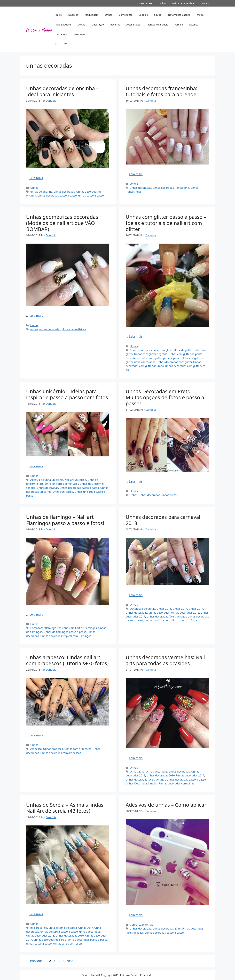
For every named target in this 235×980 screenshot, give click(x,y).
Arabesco (36, 749)
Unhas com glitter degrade (151, 354)
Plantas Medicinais (157, 25)
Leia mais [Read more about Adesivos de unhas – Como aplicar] (136, 915)
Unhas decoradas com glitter (174, 362)
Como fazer (126, 15)
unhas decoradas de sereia (50, 940)
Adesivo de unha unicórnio (47, 480)
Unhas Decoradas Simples (142, 783)
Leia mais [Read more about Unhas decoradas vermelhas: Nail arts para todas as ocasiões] (136, 758)
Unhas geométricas (74, 329)
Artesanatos (133, 25)
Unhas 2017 (180, 609)
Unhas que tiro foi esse (186, 620)
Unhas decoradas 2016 (185, 613)
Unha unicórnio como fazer (62, 484)
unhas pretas (169, 495)
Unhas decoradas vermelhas (177, 783)
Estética (194, 25)
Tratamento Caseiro (179, 15)
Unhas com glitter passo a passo (160, 358)
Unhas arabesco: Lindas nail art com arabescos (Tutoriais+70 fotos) (67, 660)
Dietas (81, 25)
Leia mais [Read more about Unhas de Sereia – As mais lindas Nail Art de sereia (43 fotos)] (36, 914)
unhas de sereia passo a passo (59, 932)
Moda (200, 15)
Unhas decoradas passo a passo (57, 196)
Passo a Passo (146, 3)
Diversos (73, 15)
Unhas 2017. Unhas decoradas (149, 772)
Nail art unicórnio (75, 480)
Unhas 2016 (164, 609)
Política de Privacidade (183, 3)
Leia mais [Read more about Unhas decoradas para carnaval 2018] (136, 595)
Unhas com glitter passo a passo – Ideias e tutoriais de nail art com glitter (166, 223)
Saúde (158, 15)
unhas (34, 329)
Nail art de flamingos (84, 628)
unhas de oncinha (41, 192)
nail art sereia (39, 928)
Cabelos (143, 15)
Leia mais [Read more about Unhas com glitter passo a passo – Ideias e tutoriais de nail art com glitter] (136, 337)
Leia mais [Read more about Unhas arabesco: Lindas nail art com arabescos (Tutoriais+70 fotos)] (36, 735)
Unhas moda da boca (157, 620)
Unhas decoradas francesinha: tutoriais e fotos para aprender (162, 91)
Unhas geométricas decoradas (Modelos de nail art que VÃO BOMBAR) (62, 223)
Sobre (163, 3)
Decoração (98, 25)
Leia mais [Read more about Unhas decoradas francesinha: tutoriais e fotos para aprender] (136, 174)
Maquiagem (92, 15)
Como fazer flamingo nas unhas (50, 628)
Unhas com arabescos (78, 749)
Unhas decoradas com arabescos (61, 753)
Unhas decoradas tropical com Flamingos (66, 636)
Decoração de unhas (143, 609)
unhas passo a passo (91, 196)
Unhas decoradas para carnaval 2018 (163, 520)
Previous (34, 961)
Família (179, 25)
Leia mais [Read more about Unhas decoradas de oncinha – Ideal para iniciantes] (36, 178)
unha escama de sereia (63, 928)
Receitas (115, 25)
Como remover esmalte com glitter (151, 350)
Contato (205, 3)
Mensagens (80, 34)
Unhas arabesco (53, 749)
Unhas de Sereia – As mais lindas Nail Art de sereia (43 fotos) (65, 808)
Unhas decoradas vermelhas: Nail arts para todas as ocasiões (165, 660)
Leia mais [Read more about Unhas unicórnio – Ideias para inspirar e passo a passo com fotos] (36, 466)
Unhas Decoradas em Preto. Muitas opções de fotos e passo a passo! (165, 397)
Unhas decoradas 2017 (190, 775)
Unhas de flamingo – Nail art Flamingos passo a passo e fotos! (65, 520)
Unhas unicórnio (63, 492)
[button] (57, 44)
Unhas (109, 15)
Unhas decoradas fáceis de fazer (166, 617)
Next (72, 961)
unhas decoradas (64, 192)
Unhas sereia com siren (67, 944)
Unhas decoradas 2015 (40, 936)
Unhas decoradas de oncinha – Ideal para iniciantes (62, 91)
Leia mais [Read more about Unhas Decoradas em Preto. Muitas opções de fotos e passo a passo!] (136, 481)
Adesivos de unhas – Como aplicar (166, 805)
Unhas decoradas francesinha (171, 188)
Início (59, 15)
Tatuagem (61, 34)
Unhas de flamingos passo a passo (65, 632)
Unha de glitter (183, 350)
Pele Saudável (63, 25)
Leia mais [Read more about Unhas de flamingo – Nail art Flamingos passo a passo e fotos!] (36, 614)
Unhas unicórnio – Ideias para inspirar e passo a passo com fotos (67, 394)
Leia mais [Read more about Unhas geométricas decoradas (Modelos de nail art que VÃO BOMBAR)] (36, 316)
